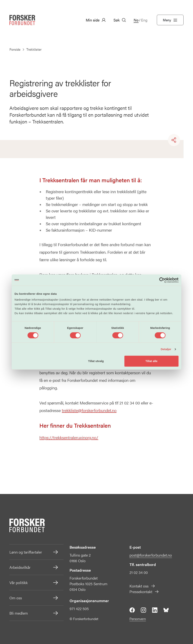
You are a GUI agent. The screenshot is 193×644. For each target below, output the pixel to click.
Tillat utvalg (96, 361)
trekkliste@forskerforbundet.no (89, 410)
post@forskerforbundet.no (151, 555)
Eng (144, 20)
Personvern (138, 619)
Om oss (34, 598)
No (136, 20)
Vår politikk (34, 583)
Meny (170, 20)
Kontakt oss (142, 586)
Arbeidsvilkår (34, 567)
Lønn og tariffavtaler (34, 552)
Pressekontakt (144, 592)
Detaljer (166, 349)
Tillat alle (151, 361)
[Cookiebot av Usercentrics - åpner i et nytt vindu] (162, 280)
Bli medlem (34, 613)
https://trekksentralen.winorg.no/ (69, 437)
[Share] (174, 140)
